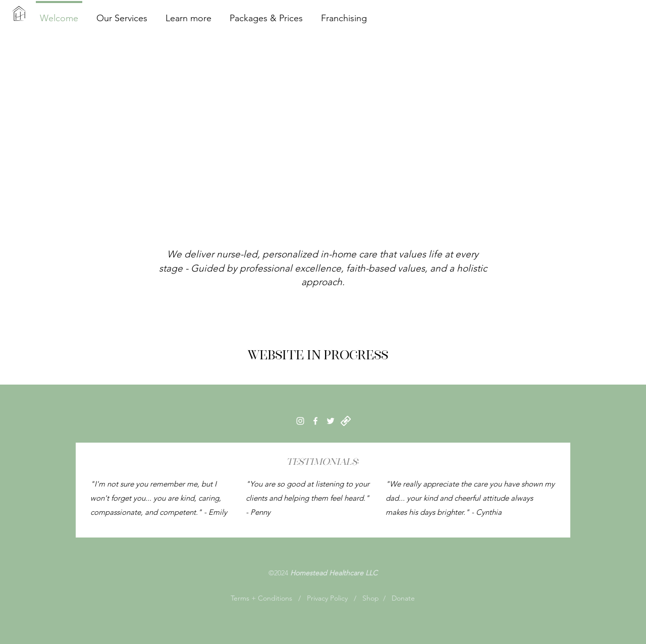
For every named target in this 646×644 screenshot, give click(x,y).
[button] (189, 14)
